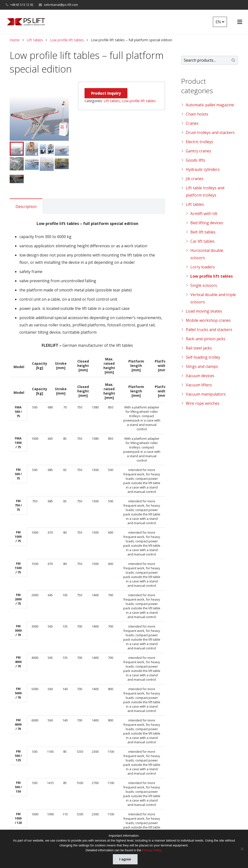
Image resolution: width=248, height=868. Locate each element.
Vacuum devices (200, 376)
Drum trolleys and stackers (210, 132)
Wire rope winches (203, 403)
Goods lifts (195, 160)
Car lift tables (202, 241)
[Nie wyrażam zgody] (242, 849)
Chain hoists (197, 114)
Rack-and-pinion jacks (206, 339)
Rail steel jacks (199, 348)
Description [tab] (26, 207)
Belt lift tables (203, 232)
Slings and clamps (202, 366)
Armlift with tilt (204, 214)
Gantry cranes (198, 151)
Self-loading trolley (203, 357)
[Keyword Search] (205, 60)
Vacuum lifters (199, 385)
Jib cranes (195, 179)
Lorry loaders (203, 267)
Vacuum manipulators (206, 394)
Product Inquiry (106, 93)
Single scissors (204, 285)
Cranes (192, 123)
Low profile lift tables (67, 40)
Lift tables (35, 40)
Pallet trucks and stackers (209, 330)
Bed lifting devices (207, 223)
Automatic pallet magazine (210, 105)
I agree (125, 859)
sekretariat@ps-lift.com (61, 5)
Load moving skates (204, 311)
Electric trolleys (199, 142)
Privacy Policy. (152, 850)
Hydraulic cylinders (203, 169)
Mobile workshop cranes (208, 320)
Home (15, 40)
